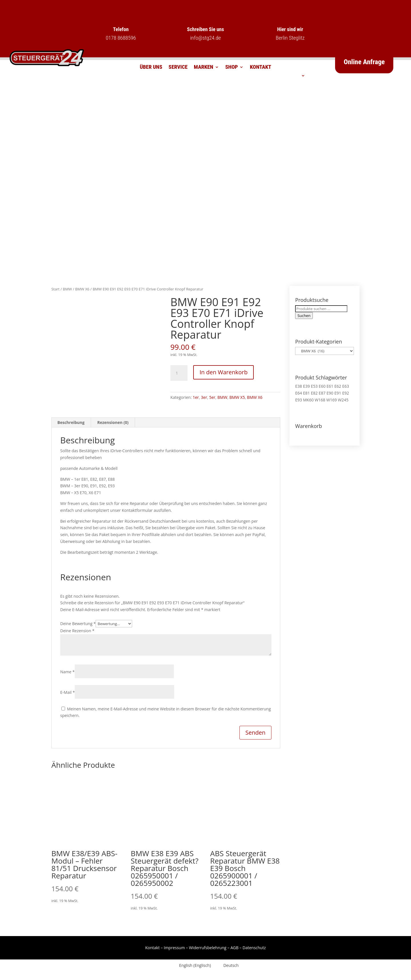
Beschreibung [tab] (71, 422)
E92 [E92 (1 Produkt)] (346, 393)
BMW (67, 289)
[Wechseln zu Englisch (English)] (192, 965)
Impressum (174, 948)
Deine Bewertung (78, 624)
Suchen (304, 316)
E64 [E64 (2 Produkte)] (299, 393)
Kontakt (260, 68)
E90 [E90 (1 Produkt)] (330, 393)
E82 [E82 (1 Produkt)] (314, 393)
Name (68, 672)
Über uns (151, 68)
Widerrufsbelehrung (208, 948)
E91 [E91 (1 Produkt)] (338, 393)
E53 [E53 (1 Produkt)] (314, 386)
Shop (231, 68)
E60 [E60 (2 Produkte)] (322, 386)
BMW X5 (237, 397)
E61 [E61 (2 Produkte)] (330, 386)
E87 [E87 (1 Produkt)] (322, 393)
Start (56, 289)
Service (178, 68)
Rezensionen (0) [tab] (113, 422)
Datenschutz (254, 948)
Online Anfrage (364, 62)
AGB (234, 948)
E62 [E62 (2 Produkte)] (338, 386)
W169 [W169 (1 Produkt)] (332, 400)
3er (204, 397)
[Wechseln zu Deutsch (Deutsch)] (228, 965)
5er (212, 397)
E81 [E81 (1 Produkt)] (307, 393)
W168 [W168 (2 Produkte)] (320, 400)
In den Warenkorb (223, 372)
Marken (204, 68)
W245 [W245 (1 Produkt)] (343, 400)
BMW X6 (82, 289)
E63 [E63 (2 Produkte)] (346, 386)
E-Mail (68, 692)
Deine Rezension (77, 631)
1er (196, 397)
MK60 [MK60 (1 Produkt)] (308, 400)
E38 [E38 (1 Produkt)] (299, 386)
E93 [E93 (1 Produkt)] (299, 400)
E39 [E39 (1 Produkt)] (307, 386)
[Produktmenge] (179, 373)
